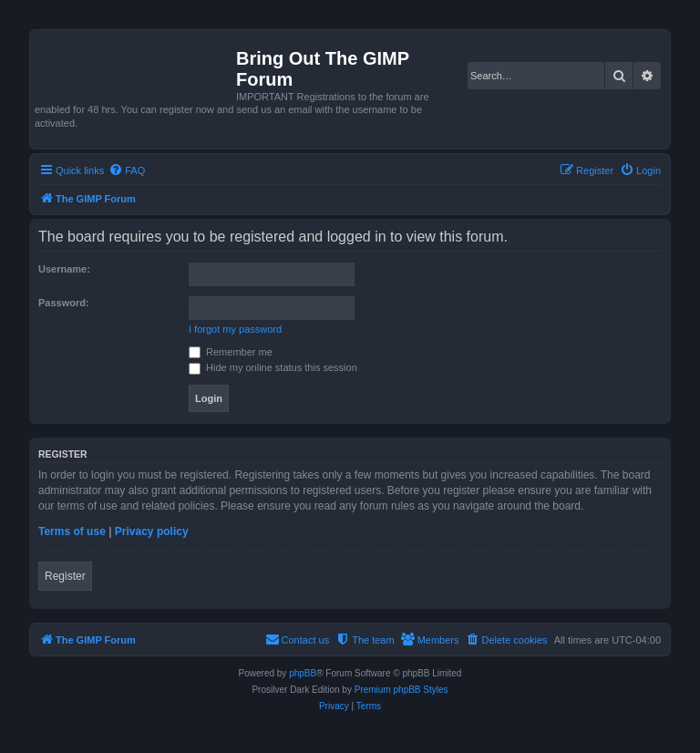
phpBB (303, 673)
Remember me (231, 352)
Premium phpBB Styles (401, 690)
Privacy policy (152, 531)
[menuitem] (127, 170)
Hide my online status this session (273, 367)
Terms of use (72, 531)
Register (65, 576)
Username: (64, 269)
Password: (64, 303)
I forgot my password (235, 329)
